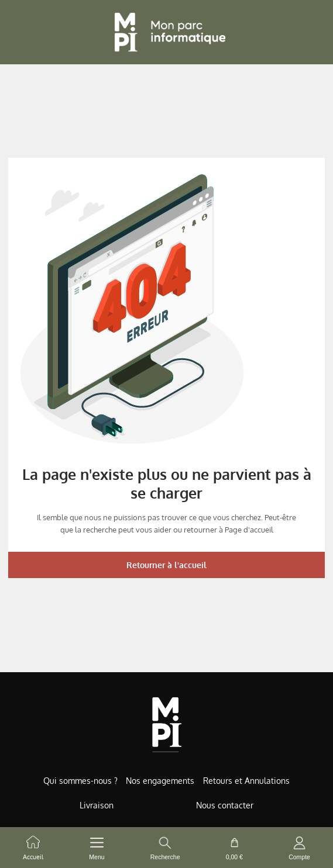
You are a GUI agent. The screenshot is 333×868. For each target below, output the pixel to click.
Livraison (97, 805)
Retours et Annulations (246, 781)
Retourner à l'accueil (166, 565)
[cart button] (234, 848)
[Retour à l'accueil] (167, 32)
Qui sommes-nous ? (80, 781)
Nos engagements (160, 781)
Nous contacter (225, 805)
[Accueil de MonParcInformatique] (166, 725)
